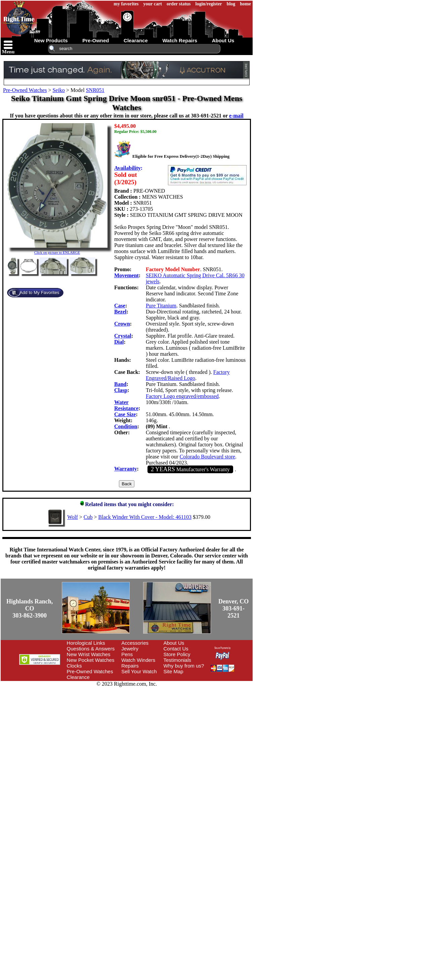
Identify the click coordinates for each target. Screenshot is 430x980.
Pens (127, 654)
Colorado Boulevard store (207, 457)
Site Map (174, 671)
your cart (153, 4)
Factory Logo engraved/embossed (182, 396)
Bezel (120, 312)
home (245, 4)
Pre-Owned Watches (25, 90)
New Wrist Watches (89, 654)
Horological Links (86, 643)
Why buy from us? (184, 666)
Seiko (58, 90)
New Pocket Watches (91, 660)
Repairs (130, 666)
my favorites (126, 4)
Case (120, 306)
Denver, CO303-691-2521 (233, 608)
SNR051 (95, 90)
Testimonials (178, 660)
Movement (126, 275)
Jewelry (130, 649)
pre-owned (96, 40)
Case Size (125, 414)
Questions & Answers (91, 649)
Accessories (135, 643)
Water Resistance (126, 405)
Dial (119, 342)
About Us (174, 643)
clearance (136, 40)
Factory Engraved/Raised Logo (188, 375)
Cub (88, 517)
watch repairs (180, 40)
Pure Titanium (161, 306)
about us (223, 40)
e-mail (236, 116)
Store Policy (177, 654)
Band (120, 384)
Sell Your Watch (139, 671)
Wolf (73, 517)
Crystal (123, 336)
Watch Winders (138, 660)
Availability (127, 168)
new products (51, 40)
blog (231, 4)
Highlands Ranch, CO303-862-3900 (30, 608)
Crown (122, 324)
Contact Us (176, 649)
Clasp (121, 390)
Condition (126, 426)
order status (179, 4)
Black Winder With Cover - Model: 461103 (145, 517)
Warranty (126, 469)
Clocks (74, 666)
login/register (209, 4)
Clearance (78, 677)
